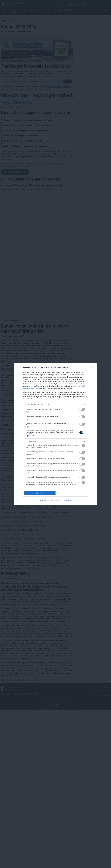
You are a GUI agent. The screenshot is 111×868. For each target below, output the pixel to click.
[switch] (82, 409)
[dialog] (55, 434)
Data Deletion (43, 501)
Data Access (55, 501)
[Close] (93, 367)
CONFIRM (40, 493)
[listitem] (55, 404)
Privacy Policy (68, 501)
